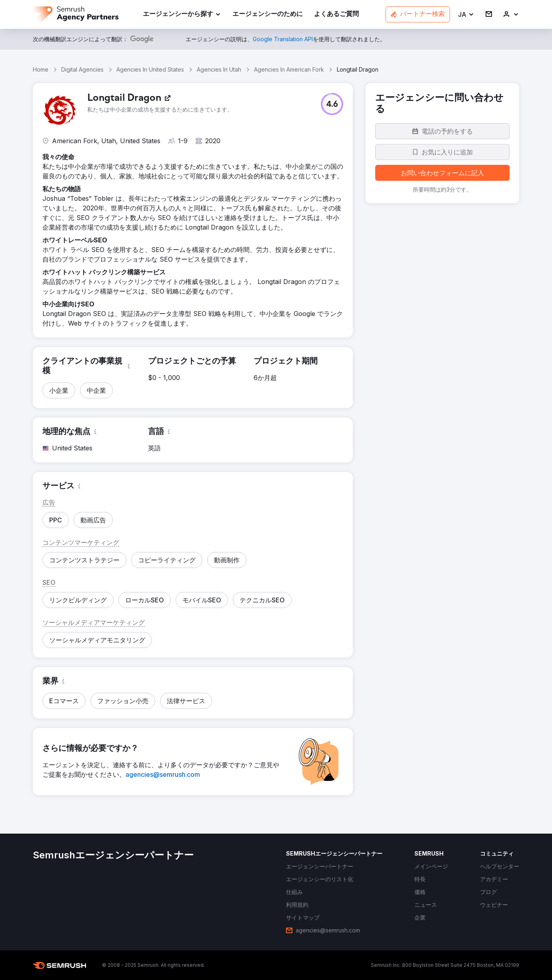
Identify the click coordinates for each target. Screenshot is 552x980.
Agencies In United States (150, 69)
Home (41, 69)
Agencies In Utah (219, 69)
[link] (268, 15)
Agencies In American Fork (289, 69)
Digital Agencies (82, 69)
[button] (466, 15)
